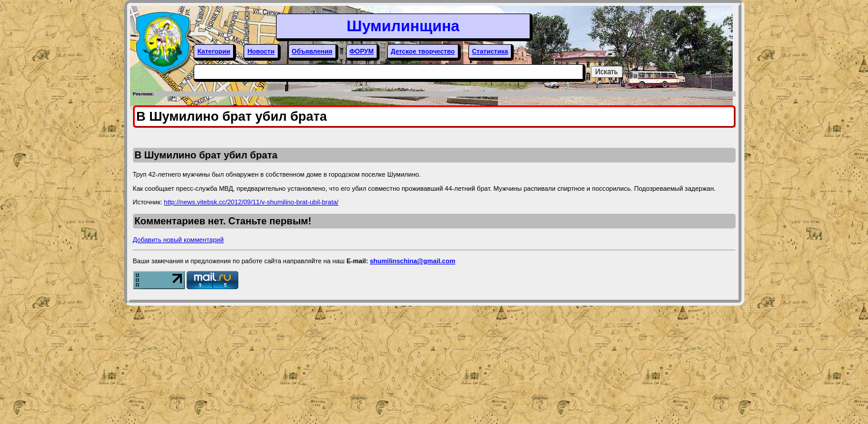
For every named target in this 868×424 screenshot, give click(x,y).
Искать (607, 72)
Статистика (490, 51)
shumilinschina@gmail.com (412, 261)
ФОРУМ (362, 51)
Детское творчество (423, 51)
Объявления (312, 51)
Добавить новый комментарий (179, 240)
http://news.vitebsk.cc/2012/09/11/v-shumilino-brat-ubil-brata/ (252, 202)
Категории (214, 51)
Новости (261, 51)
